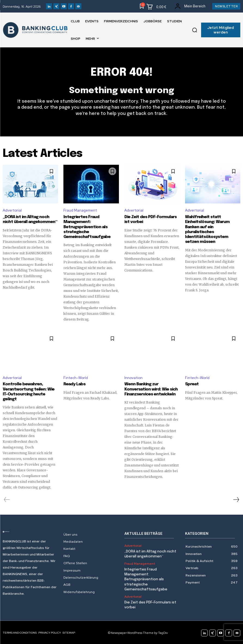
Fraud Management (80, 211)
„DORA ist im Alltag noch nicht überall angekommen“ (30, 220)
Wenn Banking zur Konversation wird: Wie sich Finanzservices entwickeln (151, 389)
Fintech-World (76, 378)
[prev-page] (7, 499)
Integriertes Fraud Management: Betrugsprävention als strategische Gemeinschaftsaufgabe (87, 227)
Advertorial (12, 211)
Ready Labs (74, 384)
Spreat (192, 384)
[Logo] (30, 532)
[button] (195, 30)
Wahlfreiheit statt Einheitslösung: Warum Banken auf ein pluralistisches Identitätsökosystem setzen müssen (207, 230)
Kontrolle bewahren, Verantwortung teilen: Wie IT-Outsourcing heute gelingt (29, 392)
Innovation (133, 378)
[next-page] (236, 499)
